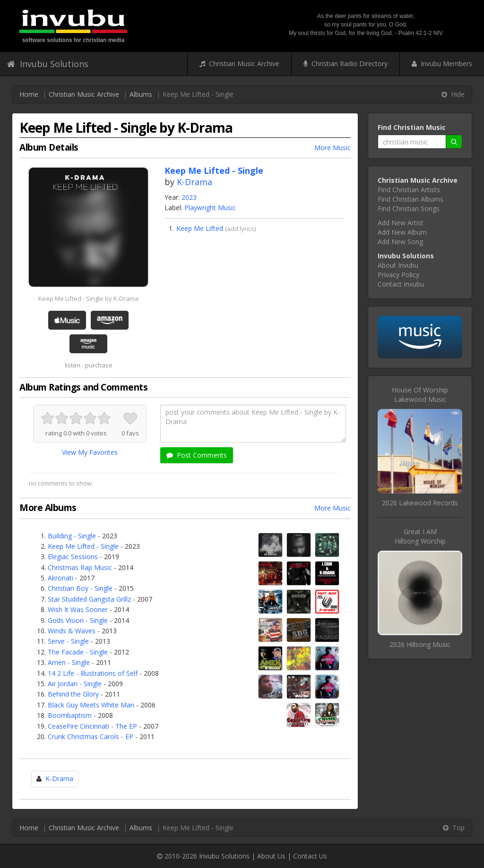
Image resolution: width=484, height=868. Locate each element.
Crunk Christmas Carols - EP (91, 736)
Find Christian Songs (409, 208)
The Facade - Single (78, 652)
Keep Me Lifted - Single (83, 546)
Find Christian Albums (411, 199)
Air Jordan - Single (75, 684)
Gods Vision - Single (78, 620)
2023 (189, 197)
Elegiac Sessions (73, 557)
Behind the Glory (73, 694)
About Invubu (398, 265)
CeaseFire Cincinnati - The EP (92, 726)
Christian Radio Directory (346, 64)
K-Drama (194, 182)
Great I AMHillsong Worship (420, 536)
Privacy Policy (398, 275)
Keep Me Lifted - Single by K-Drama (88, 298)
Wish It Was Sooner (78, 609)
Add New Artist (401, 223)
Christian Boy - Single (80, 588)
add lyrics (241, 229)
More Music (333, 148)
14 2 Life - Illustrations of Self (93, 673)
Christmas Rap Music (80, 567)
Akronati (60, 578)
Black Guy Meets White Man (91, 705)
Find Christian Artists (409, 190)
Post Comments (197, 455)
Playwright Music (210, 208)
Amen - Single (69, 662)
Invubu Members (442, 64)
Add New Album (402, 232)
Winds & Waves (72, 631)
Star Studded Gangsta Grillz (89, 599)
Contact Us (310, 856)
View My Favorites (90, 452)
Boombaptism (70, 715)
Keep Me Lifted (200, 228)
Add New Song (400, 242)
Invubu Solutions (48, 64)
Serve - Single (68, 641)
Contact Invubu (401, 284)
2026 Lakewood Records (420, 503)
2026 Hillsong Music (420, 644)
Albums (141, 94)
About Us (271, 856)
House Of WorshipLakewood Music (420, 395)
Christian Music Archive (239, 64)
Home (29, 94)
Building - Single (72, 536)
